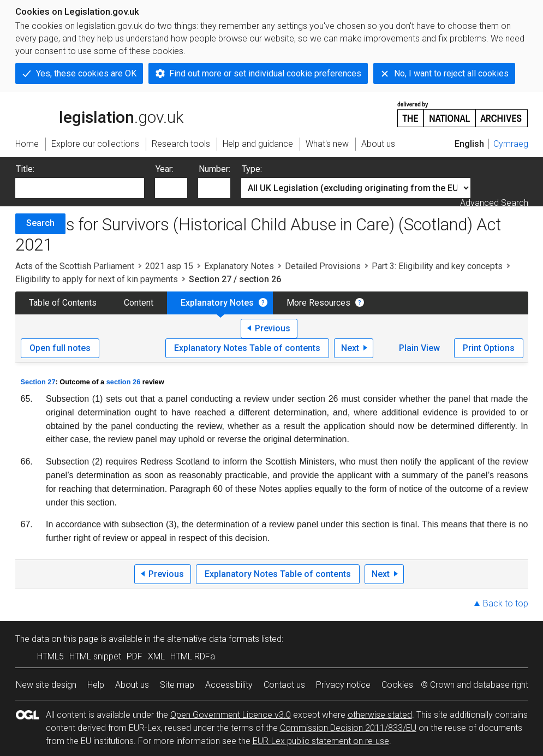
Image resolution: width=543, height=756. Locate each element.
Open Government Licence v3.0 (231, 715)
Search (40, 223)
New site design (46, 685)
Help (96, 685)
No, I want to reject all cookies (451, 73)
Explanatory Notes (239, 266)
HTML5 (50, 656)
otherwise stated (380, 715)
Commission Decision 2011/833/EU (348, 728)
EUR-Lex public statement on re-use (321, 741)
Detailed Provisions (323, 266)
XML (156, 656)
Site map (177, 685)
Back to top (506, 603)
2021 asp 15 (169, 266)
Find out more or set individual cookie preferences (265, 73)
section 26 (124, 382)
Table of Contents (63, 303)
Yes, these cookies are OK (86, 73)
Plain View (419, 348)
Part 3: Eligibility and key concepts (437, 266)
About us (132, 685)
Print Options (489, 348)
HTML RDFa (193, 656)
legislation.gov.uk (99, 114)
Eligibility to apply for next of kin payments (97, 279)
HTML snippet (95, 656)
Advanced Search (494, 203)
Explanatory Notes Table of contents (247, 348)
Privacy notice (343, 685)
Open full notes (60, 348)
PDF (135, 656)
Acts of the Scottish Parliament (75, 266)
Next (350, 348)
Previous (273, 328)
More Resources (318, 303)
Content (139, 303)
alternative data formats (213, 639)
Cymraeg (511, 144)
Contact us (284, 685)
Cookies (397, 685)
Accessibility (229, 685)
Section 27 (38, 382)
